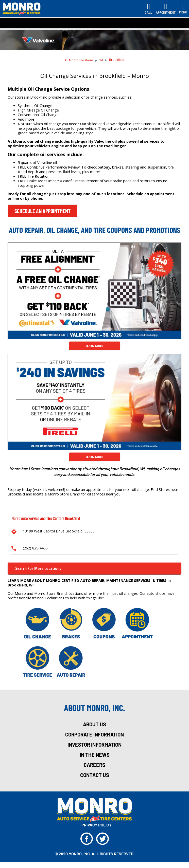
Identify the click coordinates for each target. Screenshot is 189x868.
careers (94, 765)
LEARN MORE (94, 346)
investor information (94, 745)
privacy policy (97, 825)
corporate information (94, 734)
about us (94, 724)
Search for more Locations (38, 568)
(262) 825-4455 (35, 548)
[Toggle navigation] (183, 9)
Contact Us (95, 775)
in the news (95, 755)
